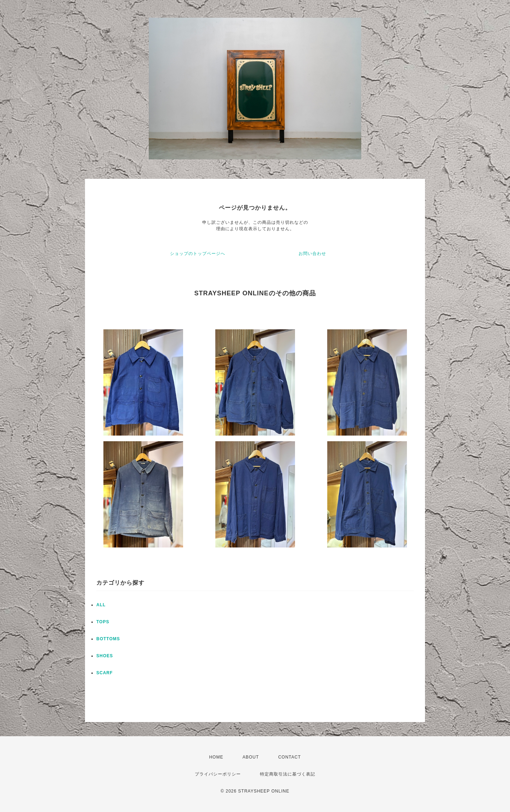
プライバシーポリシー (218, 774)
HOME (216, 757)
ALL (101, 605)
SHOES (105, 656)
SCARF (104, 673)
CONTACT (289, 757)
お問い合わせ (312, 254)
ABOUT (251, 757)
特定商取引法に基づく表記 (288, 774)
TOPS (103, 622)
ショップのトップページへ (198, 254)
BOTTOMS (108, 639)
